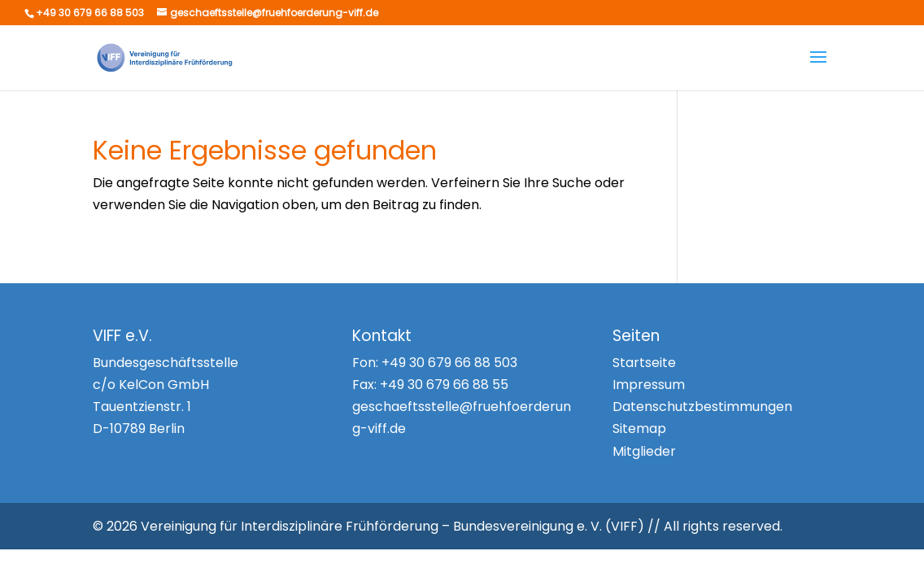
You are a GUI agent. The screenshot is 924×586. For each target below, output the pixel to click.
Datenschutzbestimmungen (702, 407)
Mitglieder (644, 451)
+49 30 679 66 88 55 (444, 385)
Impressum (649, 385)
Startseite (644, 363)
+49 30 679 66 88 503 (449, 363)
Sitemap (639, 429)
